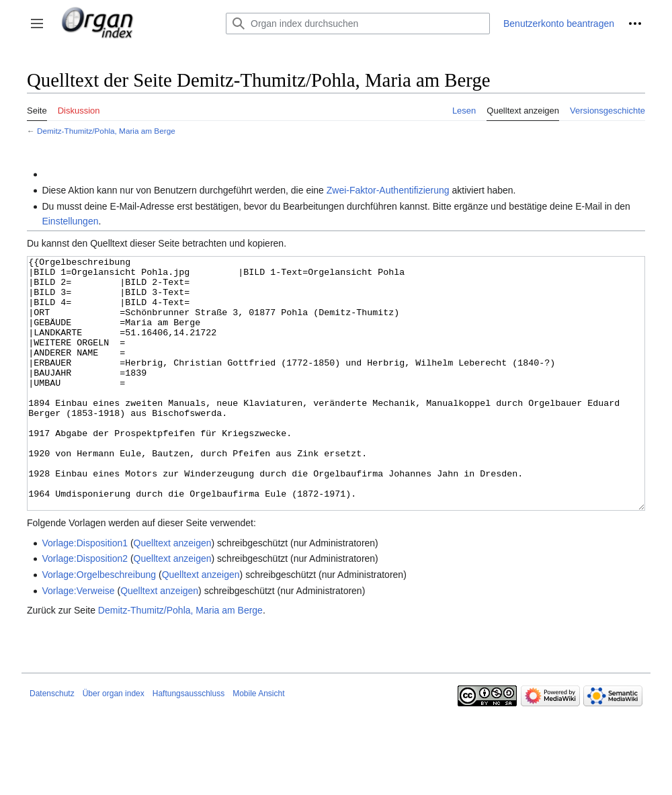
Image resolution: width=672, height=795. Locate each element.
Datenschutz (52, 744)
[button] (37, 24)
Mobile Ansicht (258, 744)
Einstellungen (70, 221)
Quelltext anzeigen (173, 593)
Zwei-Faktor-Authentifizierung (388, 190)
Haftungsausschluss (188, 744)
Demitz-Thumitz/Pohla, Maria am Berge (106, 131)
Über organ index (114, 744)
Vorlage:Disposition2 (85, 609)
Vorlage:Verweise (78, 641)
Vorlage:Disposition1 (85, 593)
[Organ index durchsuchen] (358, 24)
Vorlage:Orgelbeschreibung (99, 625)
